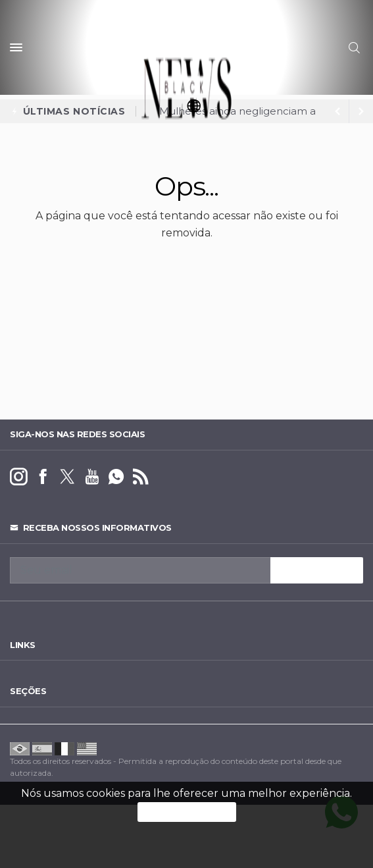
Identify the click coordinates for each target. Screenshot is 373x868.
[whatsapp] (116, 477)
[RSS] (140, 477)
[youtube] (92, 477)
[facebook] (43, 477)
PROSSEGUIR (187, 812)
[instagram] (19, 477)
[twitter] (67, 477)
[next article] (337, 111)
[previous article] (361, 111)
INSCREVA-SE (317, 570)
